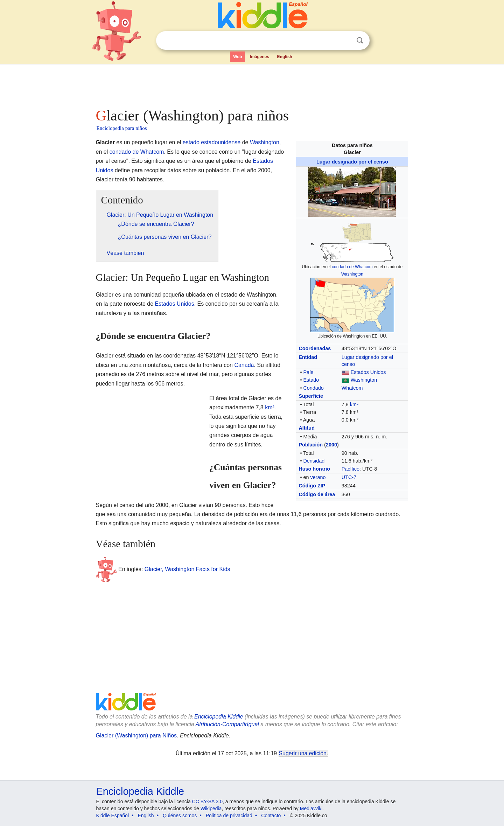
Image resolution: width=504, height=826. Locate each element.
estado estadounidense (212, 142)
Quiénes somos (180, 815)
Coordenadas (315, 348)
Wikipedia (211, 808)
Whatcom (352, 388)
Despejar (345, 41)
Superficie (311, 396)
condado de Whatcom (352, 267)
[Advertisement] (252, 84)
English (285, 57)
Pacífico (351, 469)
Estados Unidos (368, 372)
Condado (313, 388)
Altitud (307, 428)
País (308, 372)
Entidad (308, 357)
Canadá (244, 365)
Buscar (360, 40)
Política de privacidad (229, 815)
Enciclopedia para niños (122, 128)
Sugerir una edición (303, 753)
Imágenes (260, 57)
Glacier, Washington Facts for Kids (187, 569)
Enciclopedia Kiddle (219, 717)
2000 (331, 445)
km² (354, 404)
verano (318, 477)
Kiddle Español (113, 815)
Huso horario (314, 469)
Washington (352, 274)
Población (311, 445)
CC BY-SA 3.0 (207, 801)
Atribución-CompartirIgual (227, 724)
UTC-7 (349, 477)
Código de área (317, 494)
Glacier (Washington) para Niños (136, 735)
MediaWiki (311, 808)
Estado (311, 380)
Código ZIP (312, 486)
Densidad (314, 461)
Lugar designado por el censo (352, 162)
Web (237, 57)
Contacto (271, 815)
